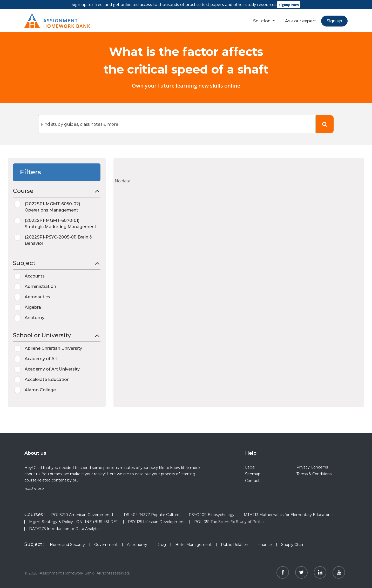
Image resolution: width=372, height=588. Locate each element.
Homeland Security (67, 545)
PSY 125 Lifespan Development (156, 522)
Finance (265, 545)
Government (106, 545)
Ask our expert (300, 21)
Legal (250, 467)
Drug (161, 545)
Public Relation (235, 545)
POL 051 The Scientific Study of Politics (230, 522)
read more (34, 488)
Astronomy (137, 545)
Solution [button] (262, 21)
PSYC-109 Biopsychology (212, 515)
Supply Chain (293, 545)
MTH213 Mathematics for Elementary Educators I (289, 515)
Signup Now (289, 5)
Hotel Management (193, 545)
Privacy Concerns (312, 467)
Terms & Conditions (314, 474)
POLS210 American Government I (82, 515)
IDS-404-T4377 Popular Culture (151, 515)
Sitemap (253, 474)
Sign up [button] (334, 21)
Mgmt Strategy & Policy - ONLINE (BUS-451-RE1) (74, 522)
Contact (252, 481)
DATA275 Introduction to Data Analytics (65, 529)
